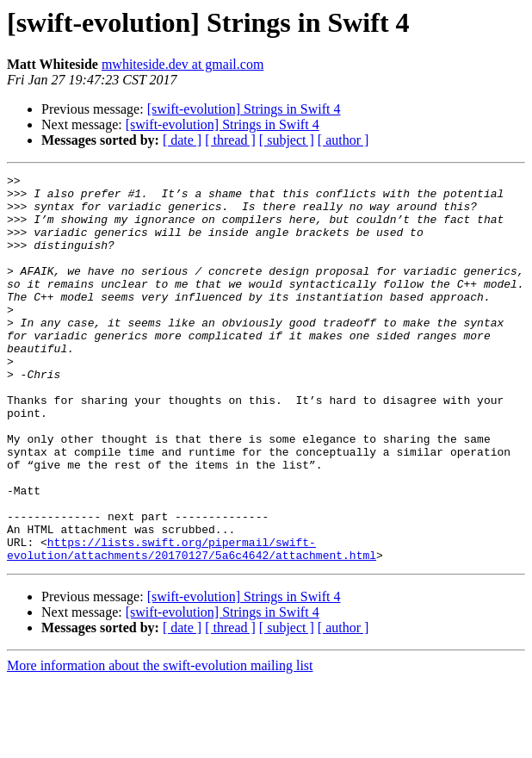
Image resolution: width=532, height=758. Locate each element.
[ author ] (343, 140)
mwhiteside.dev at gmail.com (182, 64)
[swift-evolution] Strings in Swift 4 (244, 109)
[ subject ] (287, 140)
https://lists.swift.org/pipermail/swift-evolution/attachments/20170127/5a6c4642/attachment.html (192, 624)
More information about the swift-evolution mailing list (160, 743)
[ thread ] (230, 140)
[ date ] (182, 140)
